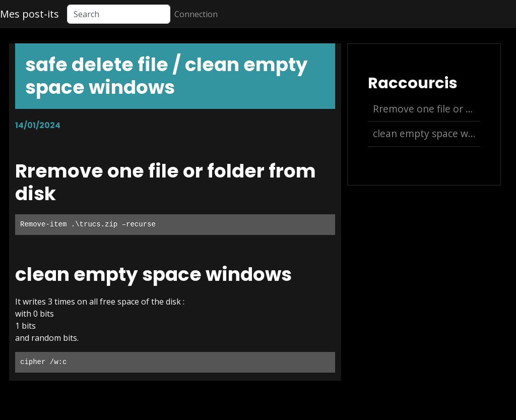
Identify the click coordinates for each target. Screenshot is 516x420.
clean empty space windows (427, 133)
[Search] (119, 14)
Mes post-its (29, 14)
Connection (196, 14)
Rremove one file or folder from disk (427, 109)
